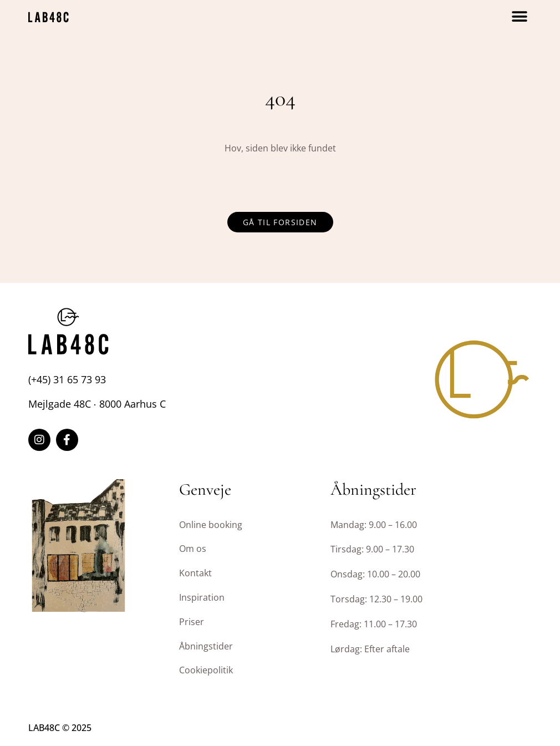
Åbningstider (206, 646)
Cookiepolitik (206, 670)
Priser (192, 622)
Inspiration (202, 597)
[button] (520, 17)
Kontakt (195, 573)
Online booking (211, 525)
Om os (193, 549)
